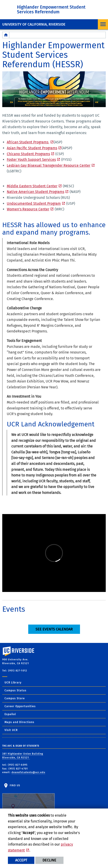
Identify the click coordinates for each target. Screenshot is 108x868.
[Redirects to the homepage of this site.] (6, 35)
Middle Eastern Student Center (32, 186)
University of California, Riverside (34, 24)
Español (10, 714)
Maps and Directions (19, 722)
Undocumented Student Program (34, 203)
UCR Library (13, 683)
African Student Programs (28, 142)
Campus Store (15, 698)
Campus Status (15, 690)
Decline (49, 860)
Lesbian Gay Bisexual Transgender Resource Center (49, 165)
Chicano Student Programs (28, 154)
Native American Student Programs (35, 192)
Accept (21, 860)
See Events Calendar (54, 629)
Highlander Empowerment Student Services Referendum (51, 10)
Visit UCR (11, 730)
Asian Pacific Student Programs (32, 148)
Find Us (28, 798)
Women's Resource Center (28, 209)
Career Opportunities (20, 706)
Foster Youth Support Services (31, 160)
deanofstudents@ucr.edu (28, 772)
